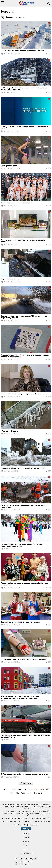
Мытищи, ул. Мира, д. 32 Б (28, 859)
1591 (36, 790)
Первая (5, 790)
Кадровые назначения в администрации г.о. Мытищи (21, 394)
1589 (25, 790)
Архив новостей (26, 853)
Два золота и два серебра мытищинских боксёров (20, 622)
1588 (19, 790)
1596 (23, 793)
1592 (42, 790)
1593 (48, 790)
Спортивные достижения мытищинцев (16, 203)
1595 (17, 793)
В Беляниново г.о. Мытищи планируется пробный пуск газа (24, 51)
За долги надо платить (10, 279)
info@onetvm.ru (23, 822)
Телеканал (26, 841)
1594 (12, 793)
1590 (31, 790)
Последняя (38, 793)
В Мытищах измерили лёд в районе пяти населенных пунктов (25, 774)
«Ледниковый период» (10, 431)
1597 (29, 793)
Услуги (26, 845)
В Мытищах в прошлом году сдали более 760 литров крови (24, 659)
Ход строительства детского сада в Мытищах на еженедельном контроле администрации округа (20, 697)
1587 (13, 790)
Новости (26, 837)
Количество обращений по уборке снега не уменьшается (23, 468)
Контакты (26, 849)
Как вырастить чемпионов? (12, 166)
